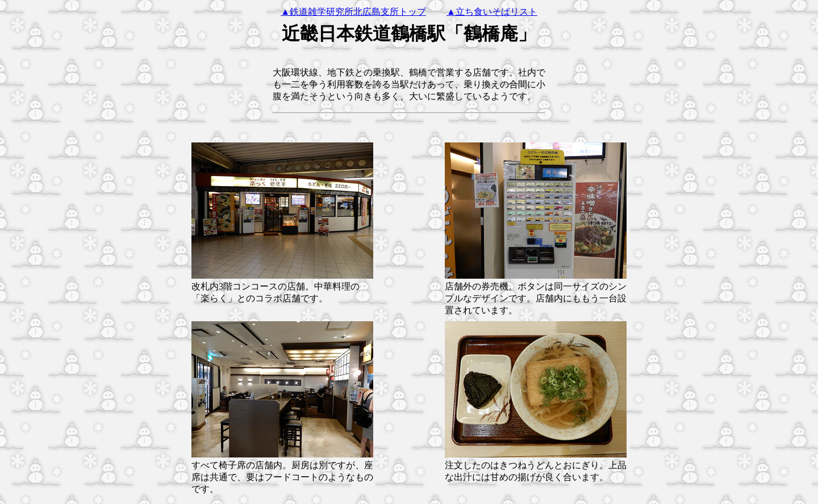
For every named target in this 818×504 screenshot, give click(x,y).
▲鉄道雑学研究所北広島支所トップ (353, 12)
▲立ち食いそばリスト (492, 12)
